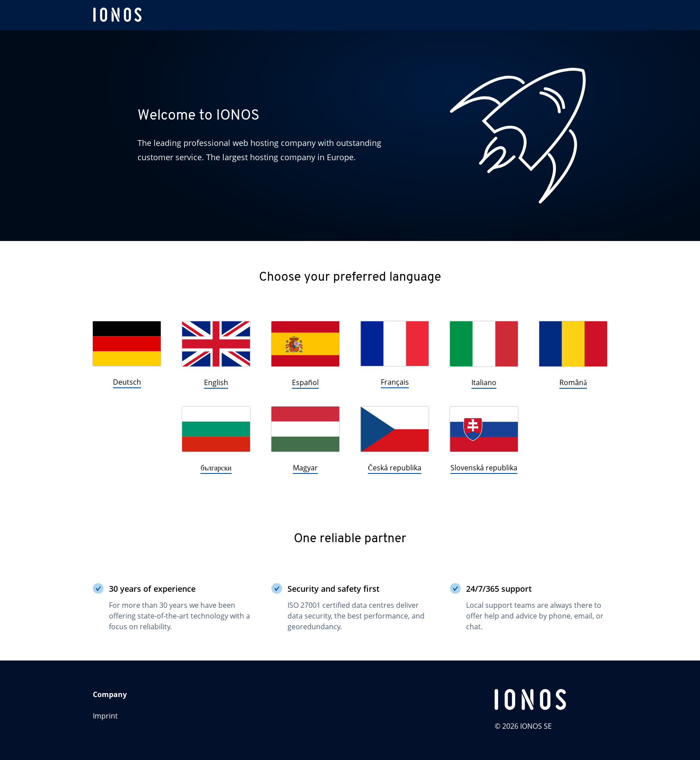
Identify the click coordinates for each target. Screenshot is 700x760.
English (216, 382)
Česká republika (395, 468)
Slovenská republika (484, 468)
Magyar (305, 468)
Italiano (484, 382)
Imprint (105, 716)
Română (573, 382)
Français (395, 382)
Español (305, 382)
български (216, 468)
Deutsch (127, 382)
